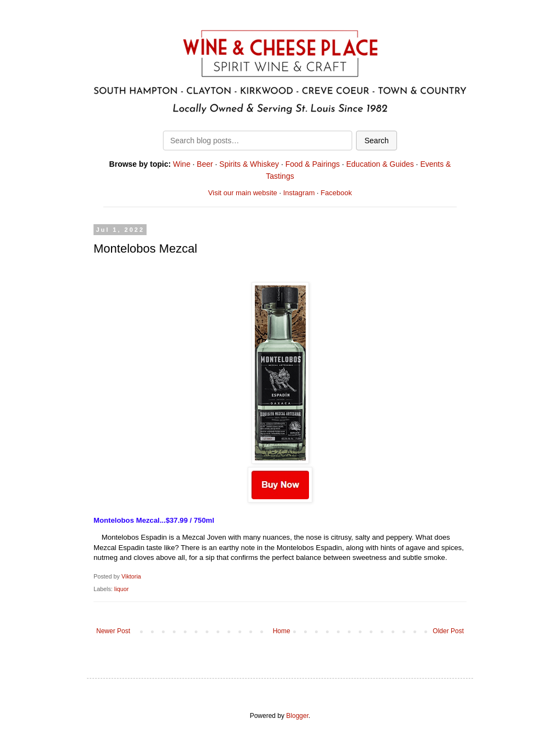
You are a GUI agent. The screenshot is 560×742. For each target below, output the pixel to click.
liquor (121, 589)
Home (282, 631)
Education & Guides (380, 164)
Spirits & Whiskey (249, 164)
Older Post (448, 631)
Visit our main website (243, 193)
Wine (182, 164)
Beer (205, 164)
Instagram (299, 193)
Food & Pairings (313, 164)
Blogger (297, 716)
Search (376, 141)
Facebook (336, 193)
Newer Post (113, 631)
